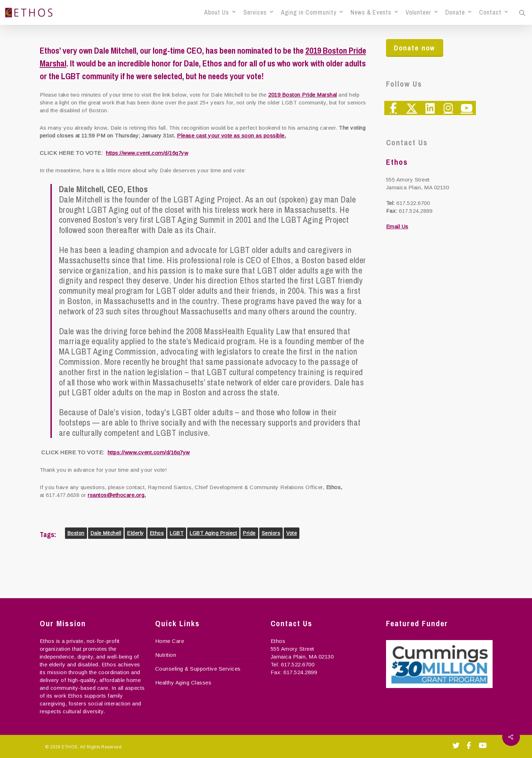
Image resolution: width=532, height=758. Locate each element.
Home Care (170, 641)
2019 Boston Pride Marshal (303, 95)
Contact (493, 12)
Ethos (157, 533)
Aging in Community (312, 12)
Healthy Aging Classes (183, 683)
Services (258, 12)
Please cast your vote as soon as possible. (231, 136)
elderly (135, 533)
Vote (292, 533)
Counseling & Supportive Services (198, 669)
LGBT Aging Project (213, 533)
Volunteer (422, 12)
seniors (271, 533)
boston (76, 533)
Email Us (397, 226)
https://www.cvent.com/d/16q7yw (147, 153)
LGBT (177, 533)
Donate (458, 12)
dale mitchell (106, 533)
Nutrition (166, 655)
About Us (220, 12)
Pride (249, 533)
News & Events (374, 12)
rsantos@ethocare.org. (117, 495)
